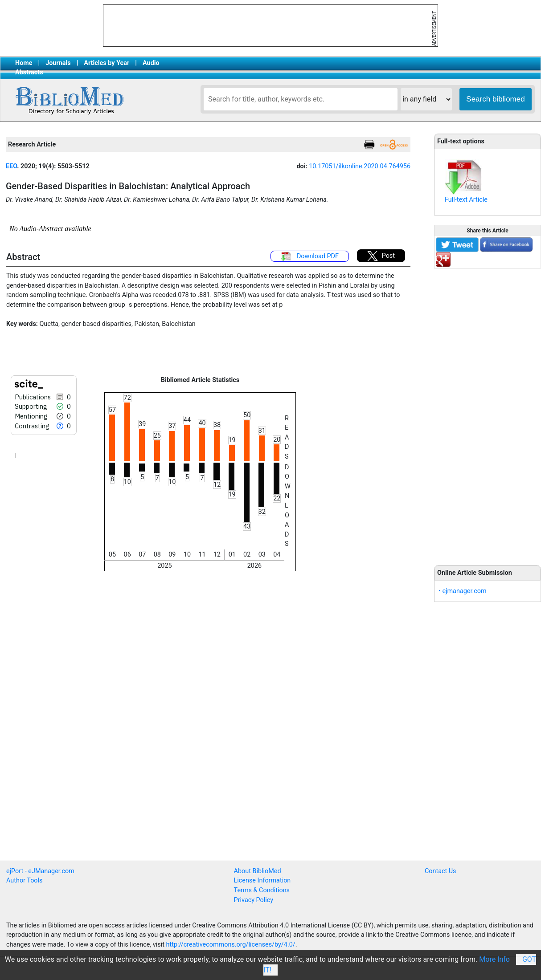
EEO (11, 166)
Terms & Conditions (262, 890)
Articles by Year (107, 63)
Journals (58, 63)
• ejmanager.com (463, 591)
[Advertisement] (488, 412)
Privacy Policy (254, 900)
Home (24, 63)
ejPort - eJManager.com (40, 871)
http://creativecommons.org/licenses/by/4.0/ (231, 945)
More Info (494, 959)
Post (381, 256)
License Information (262, 880)
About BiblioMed (258, 871)
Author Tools (24, 880)
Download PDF (310, 256)
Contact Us (441, 871)
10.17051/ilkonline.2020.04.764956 (360, 166)
